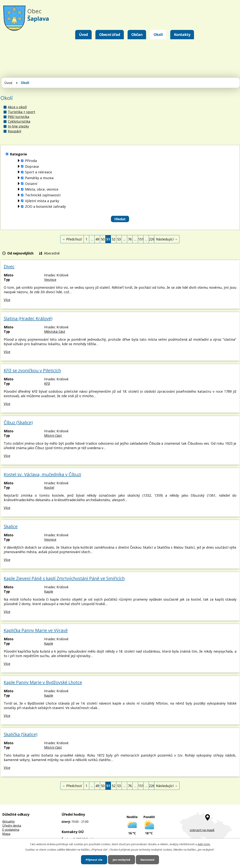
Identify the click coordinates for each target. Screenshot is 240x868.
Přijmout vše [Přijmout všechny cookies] (94, 860)
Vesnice (50, 280)
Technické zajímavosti (43, 195)
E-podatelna (11, 830)
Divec (9, 266)
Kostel (49, 487)
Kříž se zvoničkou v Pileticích (32, 370)
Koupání (14, 131)
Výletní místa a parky (42, 201)
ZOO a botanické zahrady (45, 207)
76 (130, 239)
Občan (137, 34)
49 (97, 239)
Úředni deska (12, 826)
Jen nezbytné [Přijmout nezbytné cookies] (121, 860)
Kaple (49, 591)
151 (141, 239)
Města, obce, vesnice (42, 189)
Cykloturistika (19, 121)
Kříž (47, 384)
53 (119, 239)
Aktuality (9, 821)
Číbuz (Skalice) (18, 422)
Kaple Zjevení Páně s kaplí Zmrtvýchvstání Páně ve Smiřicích (64, 578)
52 (114, 239)
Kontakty (182, 34)
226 (152, 239)
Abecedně (52, 253)
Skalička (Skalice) (21, 734)
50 (103, 239)
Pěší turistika (19, 117)
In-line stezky (18, 126)
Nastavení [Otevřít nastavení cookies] (147, 860)
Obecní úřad (110, 34)
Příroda (31, 161)
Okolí (158, 34)
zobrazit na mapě (202, 830)
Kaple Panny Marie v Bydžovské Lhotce (43, 682)
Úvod (83, 34)
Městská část (55, 332)
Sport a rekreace (39, 172)
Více (7, 300)
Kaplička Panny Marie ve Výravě (36, 630)
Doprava (32, 166)
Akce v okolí (17, 107)
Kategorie (18, 154)
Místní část (53, 435)
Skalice (11, 526)
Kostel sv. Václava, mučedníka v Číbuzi (42, 474)
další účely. (204, 844)
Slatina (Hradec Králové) (28, 318)
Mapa (6, 834)
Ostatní (31, 184)
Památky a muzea (39, 178)
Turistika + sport (22, 112)
